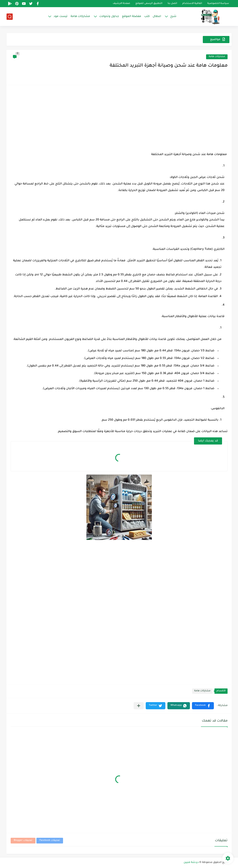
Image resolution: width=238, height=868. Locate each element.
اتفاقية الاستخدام (192, 4)
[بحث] (10, 17)
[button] (203, 706)
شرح (173, 16)
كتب (147, 16)
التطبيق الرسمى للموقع (149, 4)
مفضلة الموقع (132, 16)
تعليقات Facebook (50, 841)
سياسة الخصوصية (218, 4)
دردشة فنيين (191, 862)
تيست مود (61, 16)
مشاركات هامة (80, 16)
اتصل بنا (172, 4)
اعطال (157, 16)
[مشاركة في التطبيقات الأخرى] (139, 706)
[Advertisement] (119, 118)
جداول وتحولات (109, 16)
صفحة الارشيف (121, 4)
